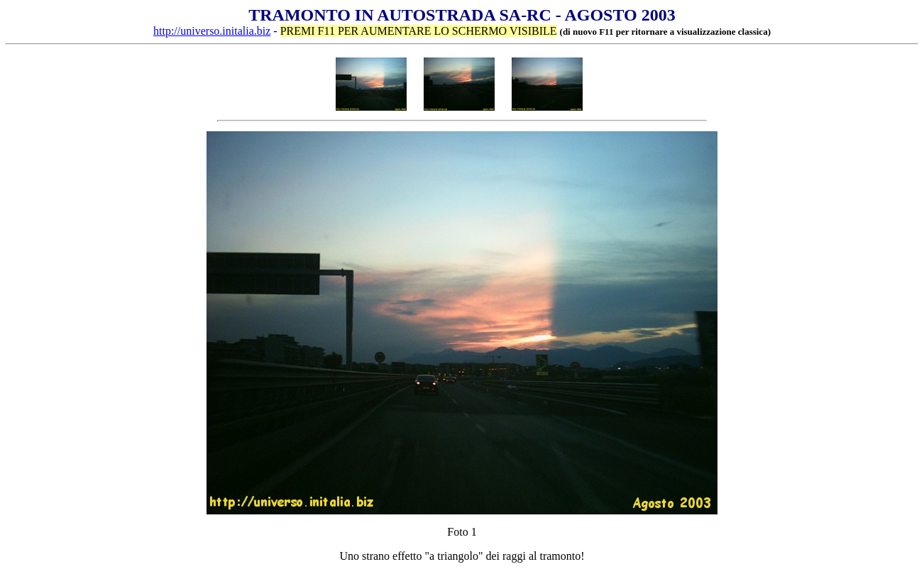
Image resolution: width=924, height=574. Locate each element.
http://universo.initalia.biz (212, 31)
